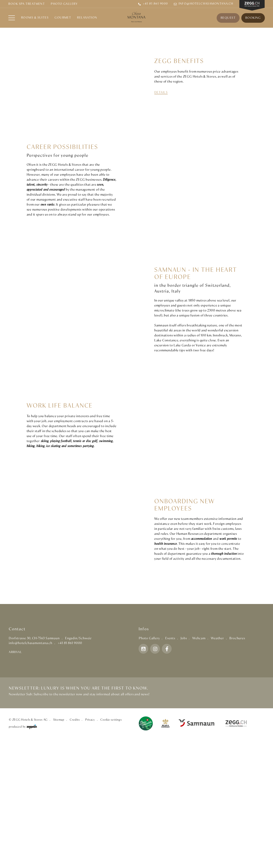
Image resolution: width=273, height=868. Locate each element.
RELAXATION (87, 18)
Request (228, 18)
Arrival (15, 780)
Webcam (199, 766)
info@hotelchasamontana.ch (204, 4)
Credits (75, 847)
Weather (217, 766)
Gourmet (63, 18)
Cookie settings (111, 847)
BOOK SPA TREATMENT (27, 4)
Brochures (237, 766)
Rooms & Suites (35, 18)
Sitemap (59, 847)
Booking (253, 18)
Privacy (90, 847)
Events (170, 766)
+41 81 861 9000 (153, 4)
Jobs (184, 766)
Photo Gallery (64, 4)
